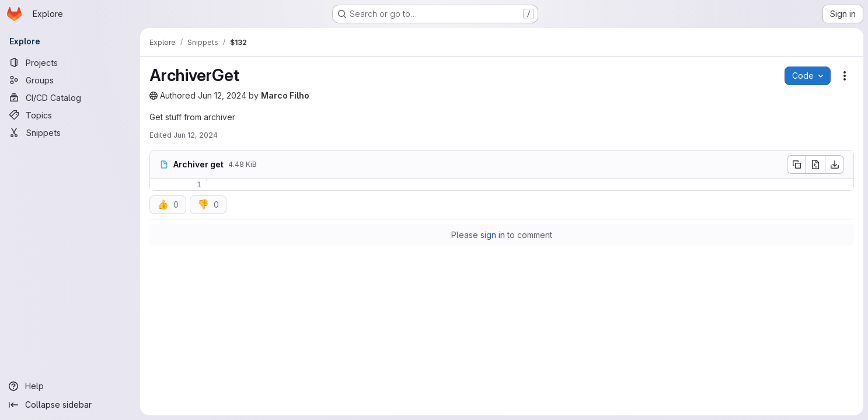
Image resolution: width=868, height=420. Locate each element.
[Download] (835, 164)
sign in (493, 235)
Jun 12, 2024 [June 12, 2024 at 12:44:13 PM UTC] (222, 95)
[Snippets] (70, 132)
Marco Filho (285, 95)
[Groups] (70, 80)
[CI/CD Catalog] (70, 97)
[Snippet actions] (845, 76)
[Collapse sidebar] (70, 405)
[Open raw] (815, 164)
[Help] (70, 386)
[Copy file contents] (796, 164)
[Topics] (70, 115)
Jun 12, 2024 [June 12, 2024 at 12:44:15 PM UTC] (196, 135)
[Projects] (70, 62)
